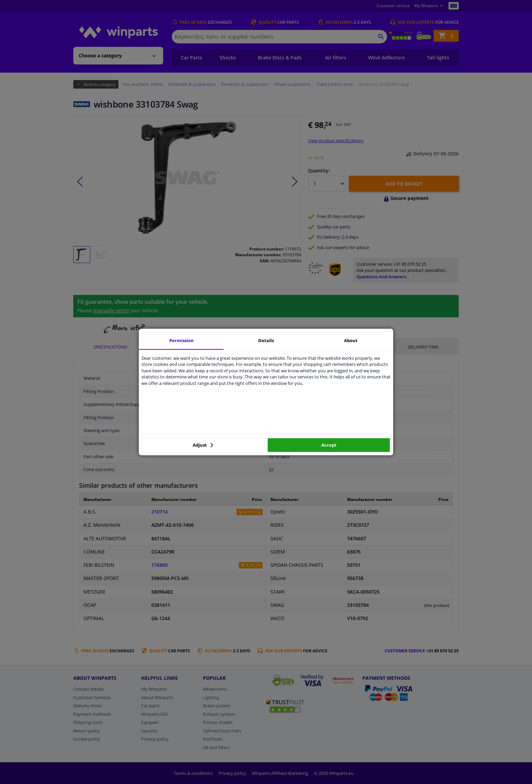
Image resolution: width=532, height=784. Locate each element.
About (351, 340)
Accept (329, 445)
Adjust (203, 445)
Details (266, 340)
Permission (182, 340)
